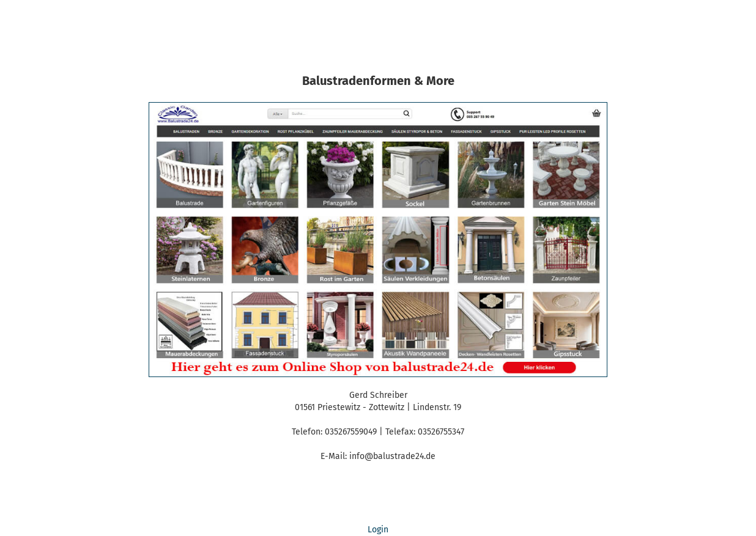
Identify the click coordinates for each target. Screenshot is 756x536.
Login (378, 530)
